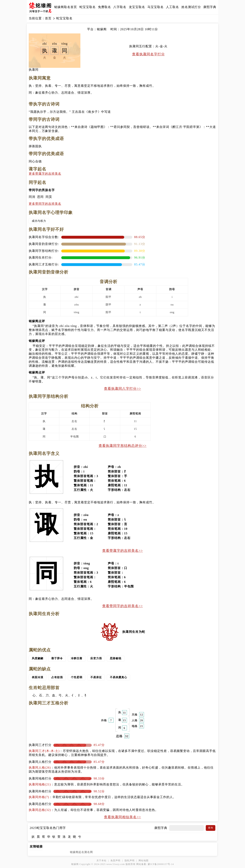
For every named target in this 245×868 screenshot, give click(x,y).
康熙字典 (210, 7)
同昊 (49, 197)
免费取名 (105, 7)
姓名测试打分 (191, 7)
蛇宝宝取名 (88, 7)
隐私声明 (130, 861)
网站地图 (144, 861)
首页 (48, 18)
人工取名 (172, 7)
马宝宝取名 (156, 7)
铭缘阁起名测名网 (81, 852)
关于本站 (101, 861)
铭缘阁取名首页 (66, 7)
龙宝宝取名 (137, 7)
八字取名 (120, 7)
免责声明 (115, 861)
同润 (32, 197)
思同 (40, 197)
